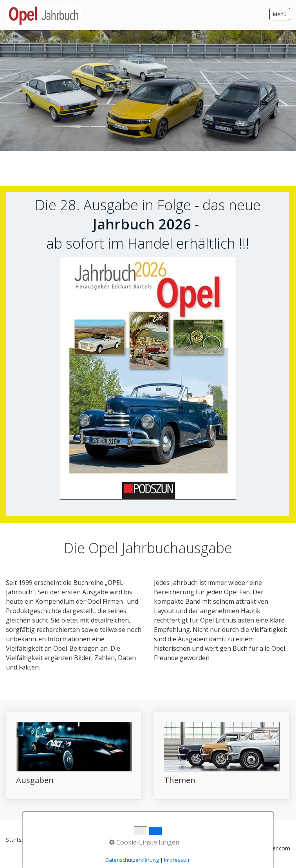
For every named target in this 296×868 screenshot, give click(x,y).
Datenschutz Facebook (140, 840)
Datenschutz (88, 840)
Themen (222, 756)
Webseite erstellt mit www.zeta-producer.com (231, 848)
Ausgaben (74, 756)
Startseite (19, 840)
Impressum (51, 840)
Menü (280, 14)
